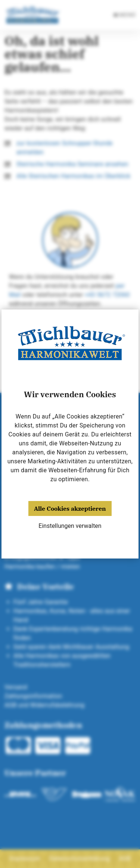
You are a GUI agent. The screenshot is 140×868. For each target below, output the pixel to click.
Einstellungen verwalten (70, 526)
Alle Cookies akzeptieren (70, 508)
